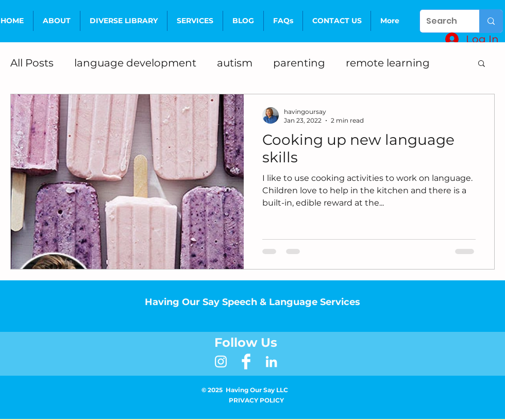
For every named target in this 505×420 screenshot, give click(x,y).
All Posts (32, 63)
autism (235, 63)
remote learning (388, 63)
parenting (299, 63)
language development (135, 63)
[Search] (442, 21)
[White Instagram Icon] (221, 362)
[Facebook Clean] (246, 362)
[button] (195, 21)
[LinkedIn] (271, 362)
